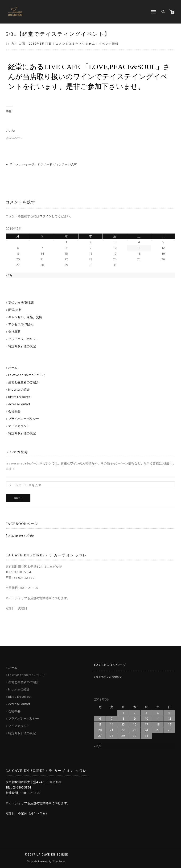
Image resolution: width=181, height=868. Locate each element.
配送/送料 (15, 310)
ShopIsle (33, 861)
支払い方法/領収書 (21, 302)
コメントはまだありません (75, 44)
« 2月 (9, 275)
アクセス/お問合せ (21, 324)
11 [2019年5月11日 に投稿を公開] (139, 248)
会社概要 (14, 332)
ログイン (45, 216)
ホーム (13, 368)
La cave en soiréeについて (27, 375)
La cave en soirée (20, 535)
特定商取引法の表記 (22, 346)
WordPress (59, 861)
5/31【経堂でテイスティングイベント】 (58, 34)
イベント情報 (109, 44)
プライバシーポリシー (24, 339)
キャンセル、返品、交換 (25, 317)
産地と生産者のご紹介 (24, 382)
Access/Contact (19, 404)
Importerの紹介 (19, 389)
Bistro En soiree (19, 397)
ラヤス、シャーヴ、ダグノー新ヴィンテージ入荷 (41, 164)
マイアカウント (19, 426)
